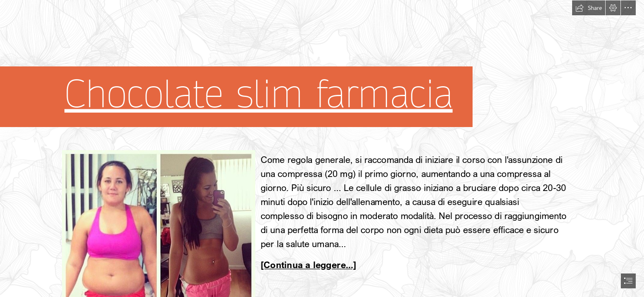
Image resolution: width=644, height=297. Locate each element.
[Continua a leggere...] (308, 265)
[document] (322, 148)
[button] (589, 8)
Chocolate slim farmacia (259, 94)
